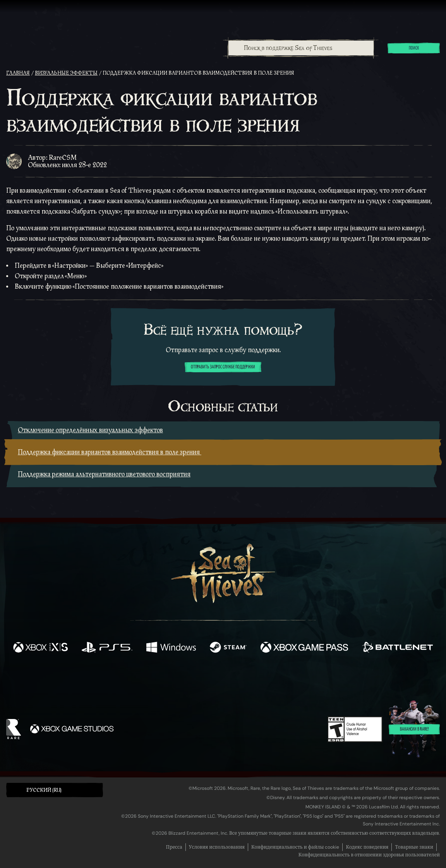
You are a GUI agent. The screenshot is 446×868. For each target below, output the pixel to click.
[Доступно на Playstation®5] (107, 648)
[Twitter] (166, 680)
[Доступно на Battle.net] (397, 648)
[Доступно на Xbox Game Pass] (304, 648)
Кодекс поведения (367, 847)
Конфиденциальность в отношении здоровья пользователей (369, 855)
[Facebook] (146, 679)
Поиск (414, 48)
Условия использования (217, 847)
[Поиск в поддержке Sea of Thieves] (301, 48)
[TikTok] (276, 680)
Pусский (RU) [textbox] (44, 790)
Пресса (174, 847)
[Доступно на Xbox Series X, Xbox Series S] (40, 648)
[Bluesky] (298, 681)
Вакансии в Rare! (414, 730)
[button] (55, 790)
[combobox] (301, 48)
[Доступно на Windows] (171, 648)
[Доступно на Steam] (228, 648)
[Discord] (254, 681)
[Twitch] (188, 680)
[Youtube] (221, 680)
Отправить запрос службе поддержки (223, 367)
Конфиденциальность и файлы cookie (295, 847)
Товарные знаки (414, 847)
